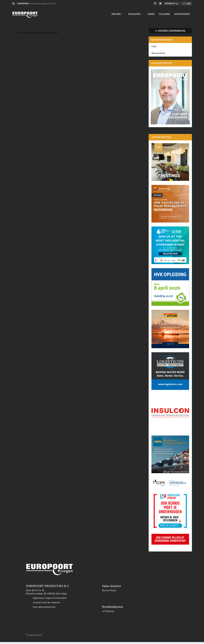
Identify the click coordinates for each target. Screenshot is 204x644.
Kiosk (151, 16)
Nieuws (116, 16)
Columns (164, 16)
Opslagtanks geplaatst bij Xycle (43, 3)
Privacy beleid (34, 637)
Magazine (134, 16)
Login (154, 48)
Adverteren (182, 16)
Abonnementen (158, 55)
